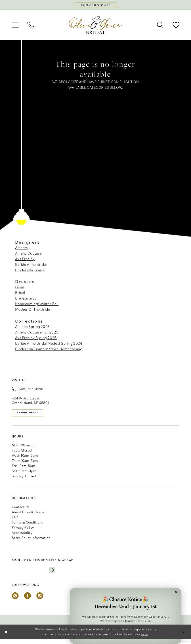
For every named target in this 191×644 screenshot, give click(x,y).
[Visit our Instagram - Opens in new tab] (15, 601)
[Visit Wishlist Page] (176, 27)
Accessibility (22, 536)
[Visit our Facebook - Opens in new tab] (27, 601)
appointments (32, 415)
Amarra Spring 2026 (33, 328)
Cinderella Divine (30, 272)
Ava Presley (25, 260)
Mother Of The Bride (33, 311)
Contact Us (21, 510)
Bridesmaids (26, 300)
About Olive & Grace (28, 515)
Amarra (22, 249)
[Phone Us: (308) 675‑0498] (31, 27)
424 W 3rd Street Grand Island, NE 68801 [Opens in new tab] (30, 402)
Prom (20, 289)
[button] (15, 27)
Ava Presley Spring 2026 (36, 340)
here (144, 639)
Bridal (20, 294)
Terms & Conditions (27, 526)
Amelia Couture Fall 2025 (37, 334)
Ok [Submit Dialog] (183, 637)
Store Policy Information (31, 541)
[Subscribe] (64, 574)
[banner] (96, 27)
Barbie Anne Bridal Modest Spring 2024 (49, 345)
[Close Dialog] (7, 637)
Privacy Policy (23, 531)
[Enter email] (40, 574)
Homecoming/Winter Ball (37, 306)
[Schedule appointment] (96, 6)
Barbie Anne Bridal (31, 266)
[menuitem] (15, 27)
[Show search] (160, 27)
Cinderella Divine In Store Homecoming (49, 351)
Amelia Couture (29, 255)
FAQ (15, 521)
